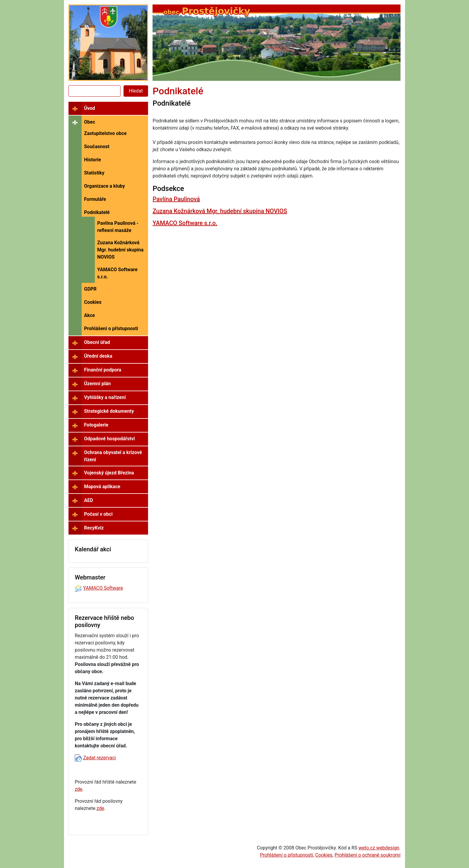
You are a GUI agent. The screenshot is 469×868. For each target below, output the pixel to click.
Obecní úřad (97, 342)
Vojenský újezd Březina (109, 473)
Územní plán (97, 384)
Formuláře (95, 199)
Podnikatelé (97, 212)
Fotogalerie (96, 425)
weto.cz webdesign (379, 848)
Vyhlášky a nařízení (105, 397)
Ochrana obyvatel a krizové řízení (113, 456)
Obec (90, 122)
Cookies (93, 302)
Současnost (97, 147)
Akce (89, 315)
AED (89, 500)
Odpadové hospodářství (109, 439)
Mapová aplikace (102, 487)
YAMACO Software (103, 588)
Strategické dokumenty (109, 411)
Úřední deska (98, 356)
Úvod (90, 108)
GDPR (90, 289)
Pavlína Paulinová (176, 199)
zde (79, 789)
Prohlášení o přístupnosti (111, 328)
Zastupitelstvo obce (105, 133)
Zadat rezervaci (99, 758)
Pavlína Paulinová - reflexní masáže (118, 227)
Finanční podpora (103, 370)
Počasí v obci (98, 514)
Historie (93, 160)
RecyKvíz (94, 528)
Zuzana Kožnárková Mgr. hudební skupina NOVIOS (120, 250)
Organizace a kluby (105, 186)
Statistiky (94, 173)
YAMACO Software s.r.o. (117, 273)
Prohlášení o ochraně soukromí (367, 855)
